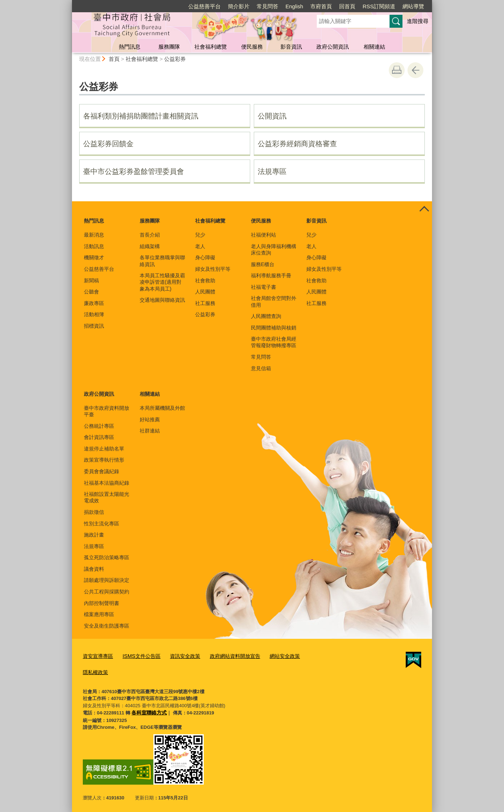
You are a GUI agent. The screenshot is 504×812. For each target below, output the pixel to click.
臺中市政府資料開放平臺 (107, 411)
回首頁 (347, 6)
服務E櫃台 (263, 264)
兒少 (200, 235)
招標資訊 (94, 326)
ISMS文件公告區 (138, 655)
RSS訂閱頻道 (379, 6)
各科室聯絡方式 (148, 710)
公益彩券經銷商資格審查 (297, 144)
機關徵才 (94, 257)
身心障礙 (205, 257)
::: (69, 3)
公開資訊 (272, 116)
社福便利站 (264, 235)
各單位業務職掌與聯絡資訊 (162, 261)
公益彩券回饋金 (108, 144)
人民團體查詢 (266, 316)
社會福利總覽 (211, 47)
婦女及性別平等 (213, 269)
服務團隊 (169, 47)
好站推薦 (150, 420)
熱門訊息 (130, 47)
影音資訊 (291, 47)
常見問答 (267, 6)
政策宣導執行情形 (104, 460)
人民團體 (205, 292)
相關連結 (374, 47)
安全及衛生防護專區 (107, 626)
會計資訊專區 (99, 437)
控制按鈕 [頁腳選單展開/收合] (424, 209)
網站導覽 (413, 6)
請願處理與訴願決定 (107, 580)
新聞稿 (91, 281)
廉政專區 (94, 303)
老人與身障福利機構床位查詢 (274, 250)
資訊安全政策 (179, 655)
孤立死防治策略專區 (107, 557)
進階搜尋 (418, 21)
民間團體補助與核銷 (274, 328)
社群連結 (150, 431)
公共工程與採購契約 (107, 592)
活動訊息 (94, 246)
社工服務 (205, 303)
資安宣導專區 (97, 655)
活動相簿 (94, 314)
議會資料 (94, 569)
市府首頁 (321, 6)
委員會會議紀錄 (102, 471)
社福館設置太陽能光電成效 (107, 497)
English (294, 6)
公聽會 (91, 292)
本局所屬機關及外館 (162, 408)
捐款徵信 (94, 512)
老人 (200, 246)
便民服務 (252, 47)
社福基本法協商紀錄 (107, 483)
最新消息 (94, 235)
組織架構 (150, 246)
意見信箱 (261, 368)
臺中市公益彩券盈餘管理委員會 (134, 171)
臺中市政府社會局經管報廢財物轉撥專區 (274, 342)
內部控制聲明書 (102, 603)
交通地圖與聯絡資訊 (162, 300)
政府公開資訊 (333, 47)
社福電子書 (264, 287)
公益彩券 (175, 59)
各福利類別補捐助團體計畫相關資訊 (141, 116)
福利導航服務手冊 (271, 275)
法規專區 (272, 171)
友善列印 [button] (397, 70)
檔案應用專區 (99, 614)
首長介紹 (150, 235)
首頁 (114, 59)
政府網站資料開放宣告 (226, 655)
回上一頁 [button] (415, 70)
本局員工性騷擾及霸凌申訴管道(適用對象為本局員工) (162, 282)
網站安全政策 (273, 655)
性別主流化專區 (102, 524)
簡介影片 (239, 6)
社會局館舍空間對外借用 (274, 301)
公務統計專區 (99, 426)
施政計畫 (94, 535)
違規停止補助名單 (104, 449)
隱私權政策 (94, 670)
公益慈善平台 (204, 6)
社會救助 (205, 281)
